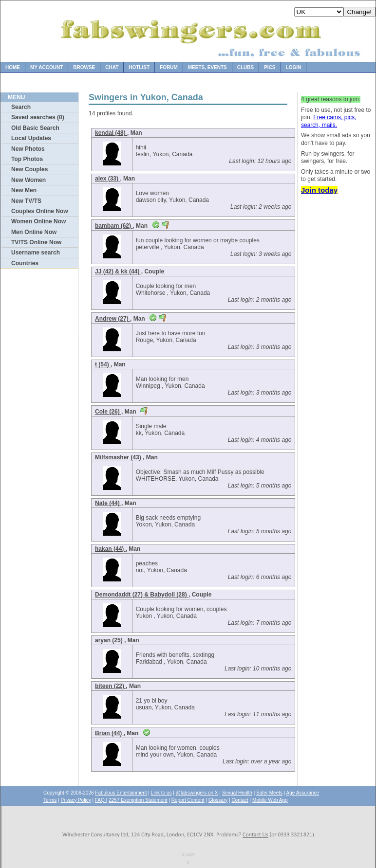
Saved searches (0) (38, 117)
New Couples (29, 169)
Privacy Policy (75, 800)
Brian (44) (109, 733)
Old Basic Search (35, 128)
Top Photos (27, 159)
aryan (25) (110, 640)
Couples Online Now (40, 211)
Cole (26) (108, 412)
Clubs (245, 67)
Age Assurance (303, 793)
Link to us (161, 793)
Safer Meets (269, 793)
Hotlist (139, 67)
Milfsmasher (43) (119, 457)
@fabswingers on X (197, 793)
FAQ (101, 800)
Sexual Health (237, 793)
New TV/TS (26, 201)
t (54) (103, 364)
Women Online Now (38, 221)
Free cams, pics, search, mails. (329, 121)
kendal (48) (111, 133)
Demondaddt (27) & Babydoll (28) (142, 595)
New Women (28, 180)
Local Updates (31, 138)
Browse (84, 67)
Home (13, 67)
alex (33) (107, 179)
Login (294, 67)
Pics (270, 67)
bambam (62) (114, 226)
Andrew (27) (113, 319)
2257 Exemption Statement (138, 800)
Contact (240, 800)
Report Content (188, 800)
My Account (47, 67)
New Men (24, 190)
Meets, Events (207, 67)
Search (21, 107)
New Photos (28, 149)
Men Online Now (34, 232)
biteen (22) (110, 686)
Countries (25, 263)
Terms (50, 800)
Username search (36, 253)
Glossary (218, 800)
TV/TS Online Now (36, 242)
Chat (112, 67)
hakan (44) (110, 549)
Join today (319, 190)
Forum (169, 67)
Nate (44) (108, 503)
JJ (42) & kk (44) (118, 271)
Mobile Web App (270, 800)
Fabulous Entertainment (121, 793)
